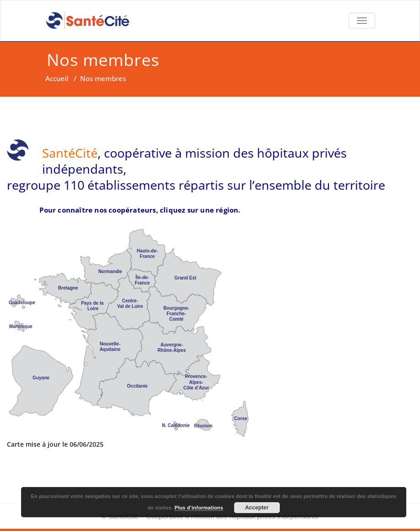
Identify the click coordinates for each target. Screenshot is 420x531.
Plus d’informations (199, 508)
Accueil (57, 78)
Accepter (257, 508)
